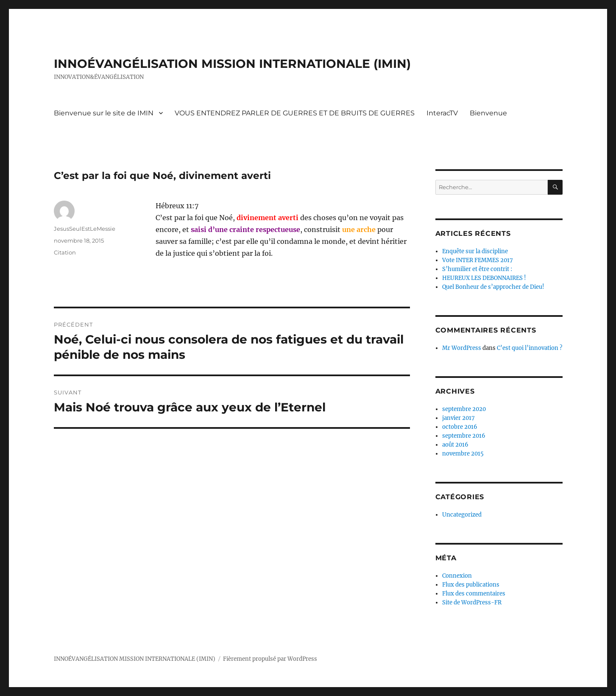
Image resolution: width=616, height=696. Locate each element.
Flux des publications (471, 585)
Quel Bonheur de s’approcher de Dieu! (493, 287)
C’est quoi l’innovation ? (530, 348)
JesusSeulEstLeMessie (85, 229)
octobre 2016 (460, 427)
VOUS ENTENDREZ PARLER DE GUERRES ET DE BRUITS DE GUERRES (295, 113)
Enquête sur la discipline (475, 251)
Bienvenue (488, 113)
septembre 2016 (464, 436)
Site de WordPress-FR (472, 602)
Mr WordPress (462, 348)
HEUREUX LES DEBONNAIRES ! (484, 278)
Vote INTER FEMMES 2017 (478, 260)
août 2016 (455, 445)
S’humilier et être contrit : (477, 269)
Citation (65, 252)
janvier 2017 (459, 418)
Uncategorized (462, 515)
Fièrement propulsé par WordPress (270, 659)
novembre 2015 (463, 454)
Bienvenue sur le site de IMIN (104, 113)
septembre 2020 (464, 409)
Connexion (457, 576)
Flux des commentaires (474, 594)
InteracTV (442, 113)
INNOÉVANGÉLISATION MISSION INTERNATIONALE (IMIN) (232, 64)
